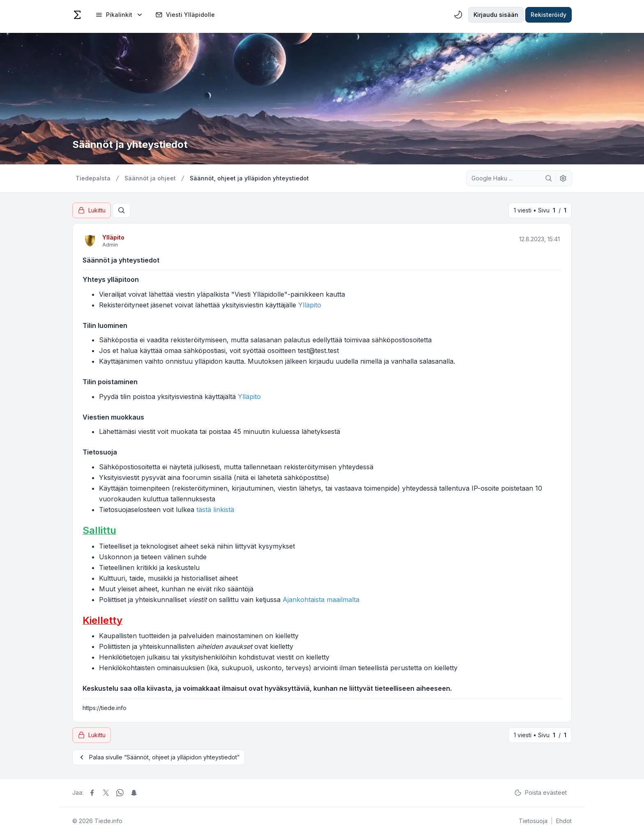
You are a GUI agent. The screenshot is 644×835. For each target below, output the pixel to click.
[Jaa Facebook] (92, 793)
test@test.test (318, 351)
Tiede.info (108, 821)
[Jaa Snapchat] (134, 793)
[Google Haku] (549, 178)
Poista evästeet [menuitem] (540, 793)
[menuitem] (120, 15)
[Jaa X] (106, 793)
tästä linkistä (215, 510)
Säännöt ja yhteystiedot (121, 260)
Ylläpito (113, 237)
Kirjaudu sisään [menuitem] (496, 15)
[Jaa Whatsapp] (120, 793)
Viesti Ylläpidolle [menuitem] (185, 15)
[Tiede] (77, 15)
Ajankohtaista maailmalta (321, 600)
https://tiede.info (105, 708)
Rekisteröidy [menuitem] (549, 15)
